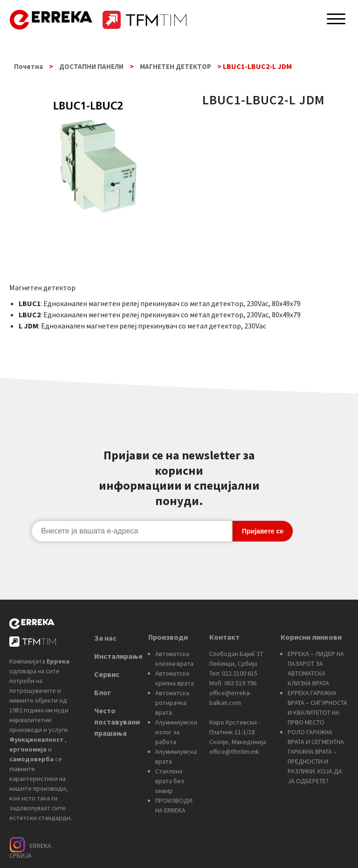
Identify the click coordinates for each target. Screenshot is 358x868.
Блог (103, 692)
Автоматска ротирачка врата (172, 703)
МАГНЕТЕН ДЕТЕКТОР (176, 66)
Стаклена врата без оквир (170, 781)
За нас (105, 638)
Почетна (28, 66)
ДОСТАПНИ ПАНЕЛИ (91, 66)
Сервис (107, 674)
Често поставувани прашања (117, 722)
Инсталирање (118, 656)
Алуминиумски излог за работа (176, 732)
